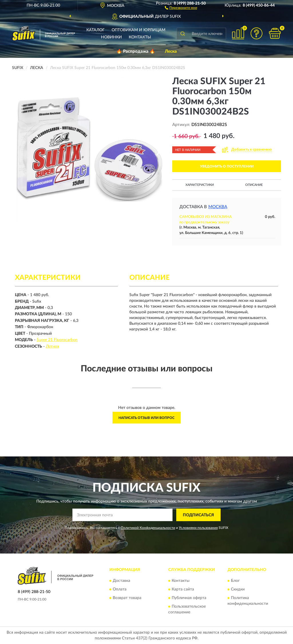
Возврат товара (127, 598)
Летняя (52, 346)
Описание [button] (254, 185)
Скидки (238, 589)
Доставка (121, 581)
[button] (181, 7)
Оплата (120, 589)
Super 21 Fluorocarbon (57, 340)
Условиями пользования (198, 528)
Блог (235, 581)
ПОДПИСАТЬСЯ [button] (198, 515)
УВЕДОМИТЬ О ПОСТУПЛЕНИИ (227, 166)
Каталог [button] (96, 30)
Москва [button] (218, 207)
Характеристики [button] (200, 185)
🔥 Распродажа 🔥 (136, 51)
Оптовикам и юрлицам (138, 30)
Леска (171, 51)
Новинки (111, 37)
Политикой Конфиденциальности (148, 528)
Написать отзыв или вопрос (146, 418)
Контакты (140, 37)
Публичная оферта (189, 598)
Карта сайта (183, 589)
